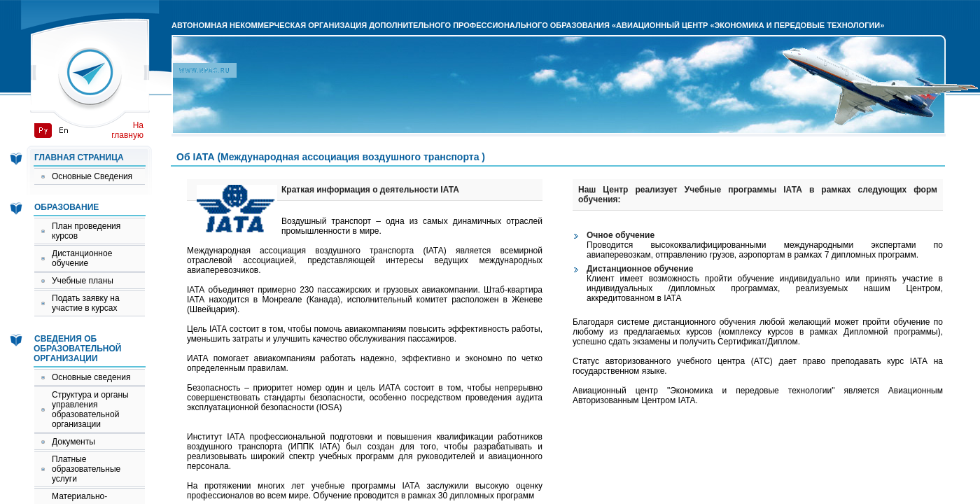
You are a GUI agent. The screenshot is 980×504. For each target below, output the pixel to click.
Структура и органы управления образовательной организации (90, 409)
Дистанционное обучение (82, 258)
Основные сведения (91, 377)
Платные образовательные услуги (86, 469)
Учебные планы (83, 281)
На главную (127, 130)
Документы (73, 442)
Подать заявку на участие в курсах (86, 303)
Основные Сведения (92, 176)
